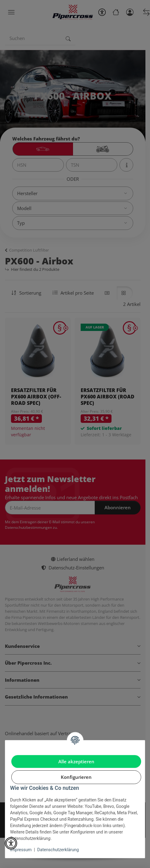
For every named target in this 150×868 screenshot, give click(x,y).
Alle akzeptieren (76, 761)
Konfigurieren (76, 777)
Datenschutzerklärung (58, 850)
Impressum (21, 850)
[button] (11, 843)
